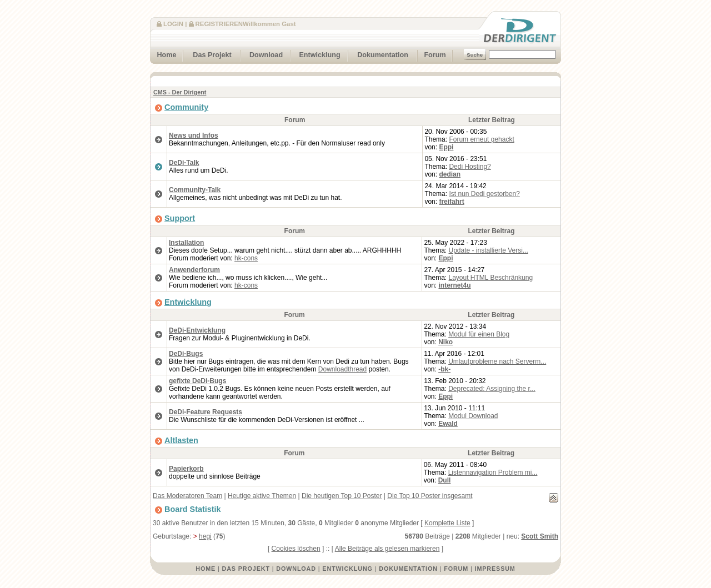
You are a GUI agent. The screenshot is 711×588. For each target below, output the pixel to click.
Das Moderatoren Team (187, 496)
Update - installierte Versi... (489, 250)
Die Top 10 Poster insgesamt (430, 496)
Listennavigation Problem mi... (493, 473)
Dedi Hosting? (470, 167)
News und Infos (194, 135)
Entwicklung (316, 54)
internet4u (455, 285)
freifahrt (451, 202)
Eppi (446, 147)
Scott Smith (540, 536)
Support (180, 218)
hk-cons (246, 258)
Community (186, 107)
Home (163, 54)
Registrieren (219, 24)
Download (262, 54)
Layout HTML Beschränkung (491, 278)
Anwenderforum (194, 270)
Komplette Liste (447, 523)
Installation (186, 243)
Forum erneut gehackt (481, 139)
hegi (205, 536)
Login (173, 24)
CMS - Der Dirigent (180, 92)
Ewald (448, 424)
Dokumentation (378, 54)
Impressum (495, 569)
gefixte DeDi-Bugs (197, 381)
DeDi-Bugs (186, 354)
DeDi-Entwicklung (197, 330)
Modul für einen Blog (479, 334)
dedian (450, 174)
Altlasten (181, 440)
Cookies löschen (296, 549)
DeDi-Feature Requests (206, 412)
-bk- (444, 369)
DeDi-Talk (184, 163)
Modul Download (473, 416)
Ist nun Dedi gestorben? (484, 194)
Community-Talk (195, 190)
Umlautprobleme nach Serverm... (497, 361)
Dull (445, 480)
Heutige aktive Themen (262, 496)
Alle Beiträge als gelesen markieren (387, 549)
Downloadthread (342, 369)
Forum (432, 54)
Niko (445, 342)
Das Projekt (207, 54)
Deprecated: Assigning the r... (492, 389)
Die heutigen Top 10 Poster (342, 496)
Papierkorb (186, 469)
